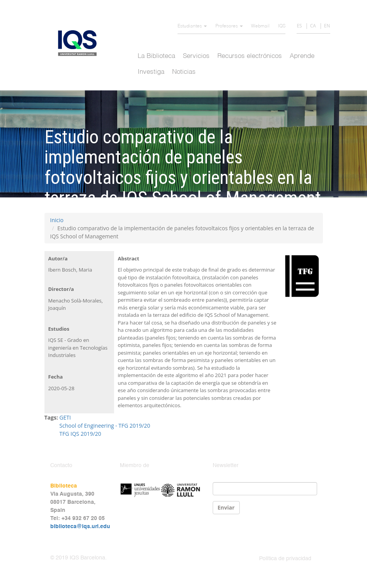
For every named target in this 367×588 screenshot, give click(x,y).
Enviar (226, 507)
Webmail (260, 26)
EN (327, 26)
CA (313, 26)
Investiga (151, 72)
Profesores (229, 26)
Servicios (196, 56)
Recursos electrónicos (250, 56)
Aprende (302, 56)
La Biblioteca (156, 56)
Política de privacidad (285, 559)
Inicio (57, 220)
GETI (65, 417)
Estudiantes (192, 26)
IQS (282, 26)
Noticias (184, 72)
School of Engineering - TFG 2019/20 (105, 426)
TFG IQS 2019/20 (80, 434)
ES (299, 26)
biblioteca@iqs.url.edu (80, 527)
